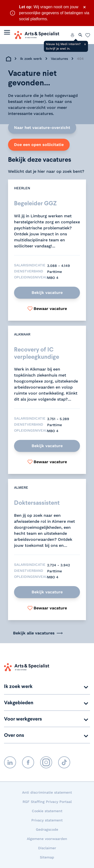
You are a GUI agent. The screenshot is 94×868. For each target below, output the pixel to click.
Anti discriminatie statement (47, 792)
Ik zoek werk (31, 59)
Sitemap (47, 857)
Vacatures (59, 59)
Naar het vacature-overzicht (42, 128)
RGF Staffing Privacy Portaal (47, 802)
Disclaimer (47, 848)
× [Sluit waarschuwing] (84, 7)
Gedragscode (47, 829)
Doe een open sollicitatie (39, 145)
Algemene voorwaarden (47, 839)
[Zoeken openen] (80, 35)
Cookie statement (47, 811)
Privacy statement (47, 820)
